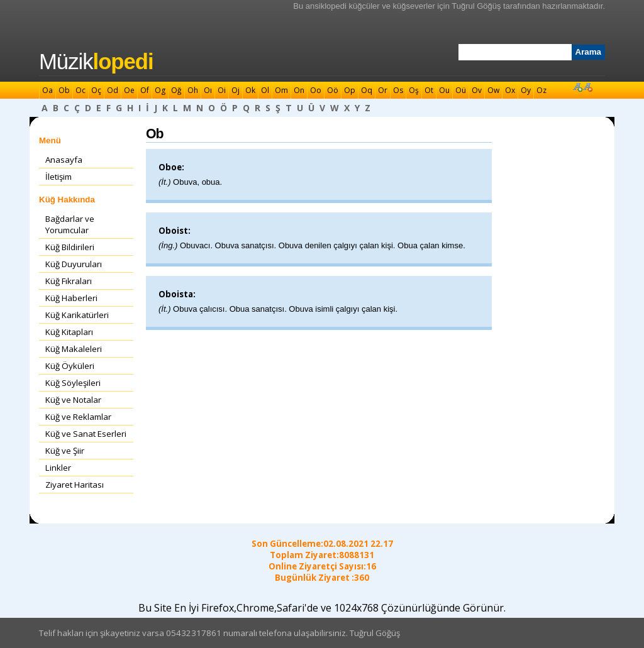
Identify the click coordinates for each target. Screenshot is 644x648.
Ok (250, 90)
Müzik (96, 62)
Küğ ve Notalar (73, 400)
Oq (367, 90)
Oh (193, 90)
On (299, 90)
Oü (461, 90)
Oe (129, 90)
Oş (414, 90)
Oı (208, 90)
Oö (333, 90)
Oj (236, 90)
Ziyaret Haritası (75, 485)
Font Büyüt (577, 87)
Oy (526, 90)
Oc (80, 90)
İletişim (58, 177)
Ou (444, 90)
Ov (477, 90)
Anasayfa (64, 160)
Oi (222, 90)
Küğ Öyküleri (70, 366)
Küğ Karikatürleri (77, 315)
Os (398, 90)
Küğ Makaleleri (74, 349)
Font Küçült (587, 87)
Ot (429, 90)
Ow (493, 90)
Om (281, 90)
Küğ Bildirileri (70, 247)
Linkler (58, 468)
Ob (64, 90)
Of (145, 90)
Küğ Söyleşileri (73, 383)
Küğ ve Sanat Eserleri (86, 434)
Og (160, 90)
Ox (510, 90)
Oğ (176, 90)
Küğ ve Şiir (65, 451)
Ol (265, 90)
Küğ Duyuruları (74, 264)
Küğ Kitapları (69, 332)
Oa (47, 90)
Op (350, 90)
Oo (316, 90)
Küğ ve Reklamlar (78, 417)
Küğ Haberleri (71, 298)
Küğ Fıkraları (69, 281)
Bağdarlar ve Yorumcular (70, 224)
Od (113, 90)
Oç (96, 90)
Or (383, 90)
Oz (541, 90)
